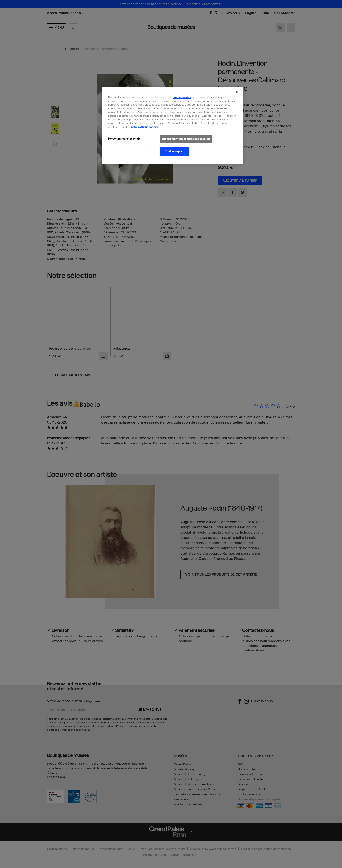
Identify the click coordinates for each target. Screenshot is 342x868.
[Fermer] (237, 92)
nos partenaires (182, 97)
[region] (173, 125)
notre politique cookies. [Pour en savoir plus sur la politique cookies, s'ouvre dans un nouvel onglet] (145, 127)
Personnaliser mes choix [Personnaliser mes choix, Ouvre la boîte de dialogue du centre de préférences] (124, 139)
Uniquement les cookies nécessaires (186, 139)
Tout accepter (174, 151)
